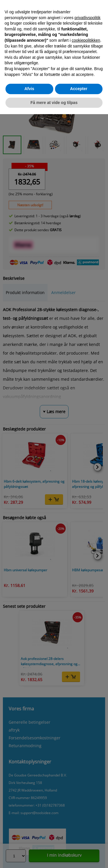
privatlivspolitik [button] (88, 18)
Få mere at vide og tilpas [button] (54, 103)
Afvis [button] (29, 89)
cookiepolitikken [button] (86, 40)
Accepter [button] (79, 89)
